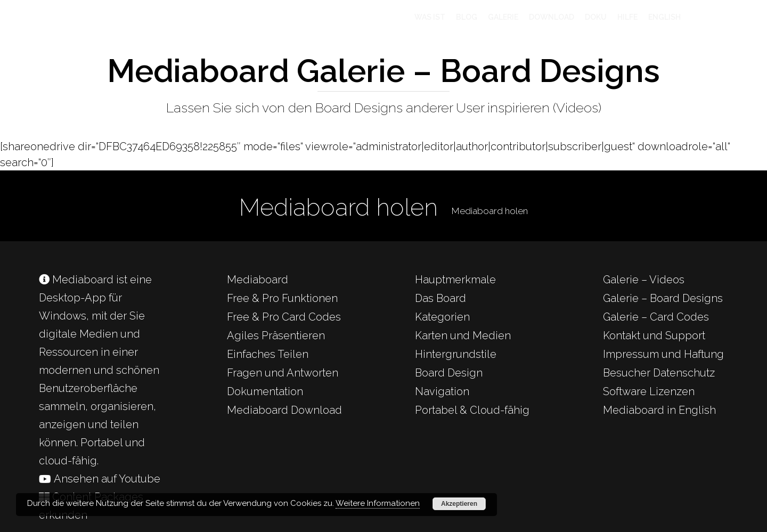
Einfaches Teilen (268, 354)
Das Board (440, 298)
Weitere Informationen (378, 503)
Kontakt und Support (654, 335)
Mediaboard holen (490, 211)
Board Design (449, 373)
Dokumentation (265, 391)
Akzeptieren (459, 504)
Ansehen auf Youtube (100, 479)
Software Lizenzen (649, 391)
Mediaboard (258, 280)
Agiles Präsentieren (276, 335)
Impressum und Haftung (663, 354)
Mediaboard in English (659, 410)
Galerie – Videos (644, 280)
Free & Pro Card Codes (284, 317)
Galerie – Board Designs (663, 298)
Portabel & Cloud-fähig (472, 410)
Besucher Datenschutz (659, 373)
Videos (577, 108)
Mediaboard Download (284, 410)
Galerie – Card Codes (656, 317)
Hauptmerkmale (455, 280)
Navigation (442, 391)
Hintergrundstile (456, 354)
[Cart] (710, 18)
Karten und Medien (463, 335)
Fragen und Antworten (283, 373)
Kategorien (442, 317)
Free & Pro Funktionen (282, 298)
